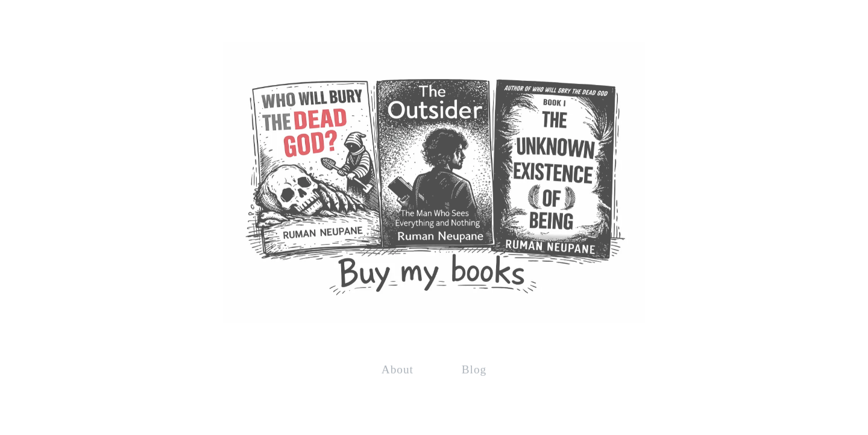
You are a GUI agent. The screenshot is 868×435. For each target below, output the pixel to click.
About (398, 369)
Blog (474, 369)
